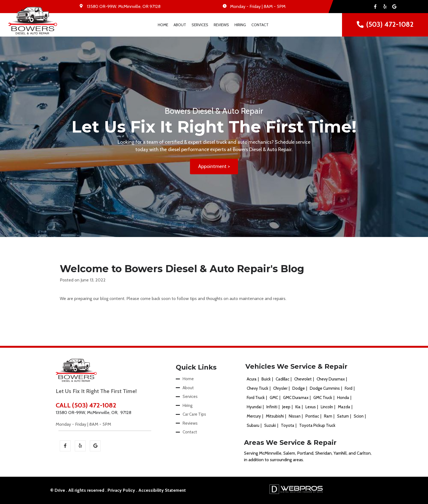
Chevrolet (303, 379)
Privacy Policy (121, 490)
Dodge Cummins (325, 389)
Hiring (240, 25)
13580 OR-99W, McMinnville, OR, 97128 (93, 413)
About (180, 25)
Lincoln (327, 407)
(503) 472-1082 (390, 24)
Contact (260, 25)
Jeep (286, 407)
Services (200, 25)
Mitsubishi (275, 416)
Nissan (295, 416)
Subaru (253, 426)
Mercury (254, 416)
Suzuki (270, 426)
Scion (359, 416)
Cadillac (283, 379)
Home (163, 25)
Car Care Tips (194, 415)
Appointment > (214, 167)
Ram (328, 416)
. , (124, 6)
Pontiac (312, 416)
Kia (298, 407)
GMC (274, 398)
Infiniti (272, 407)
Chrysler (280, 389)
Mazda (344, 407)
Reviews (221, 25)
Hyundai (254, 407)
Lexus (311, 407)
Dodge (299, 389)
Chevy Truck (258, 389)
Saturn (343, 416)
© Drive (58, 490)
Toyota (288, 426)
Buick (266, 379)
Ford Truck (256, 398)
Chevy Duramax (331, 379)
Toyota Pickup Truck (317, 426)
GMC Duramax (296, 398)
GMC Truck (323, 398)
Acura (252, 379)
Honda (343, 398)
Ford (349, 389)
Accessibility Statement (162, 490)
